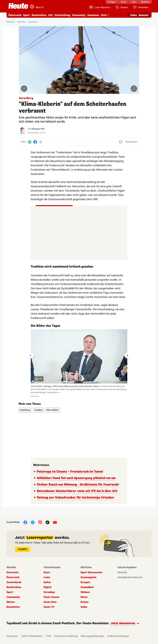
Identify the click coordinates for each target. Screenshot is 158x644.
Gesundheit (87, 587)
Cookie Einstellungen (118, 636)
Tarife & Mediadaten (32, 636)
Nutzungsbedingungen (92, 636)
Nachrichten (39, 15)
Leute (47, 577)
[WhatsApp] (30, 142)
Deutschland (14, 582)
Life (50, 15)
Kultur (47, 582)
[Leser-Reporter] (100, 7)
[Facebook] (35, 142)
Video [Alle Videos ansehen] (134, 15)
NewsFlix (122, 572)
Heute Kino (50, 602)
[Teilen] (41, 142)
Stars (47, 572)
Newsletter (13, 607)
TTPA (48, 636)
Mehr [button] (104, 15)
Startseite (10, 22)
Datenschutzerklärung (66, 636)
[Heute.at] (18, 6)
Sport (26, 15)
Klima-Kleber (53, 410)
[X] (33, 522)
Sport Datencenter (92, 572)
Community (79, 15)
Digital (47, 587)
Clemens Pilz (38, 129)
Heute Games (51, 597)
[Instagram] (40, 522)
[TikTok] (48, 522)
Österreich (15, 15)
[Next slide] (127, 355)
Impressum (12, 636)
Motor (84, 597)
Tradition (38, 410)
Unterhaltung (62, 15)
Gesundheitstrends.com (130, 577)
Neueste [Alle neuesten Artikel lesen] (144, 15)
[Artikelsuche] (122, 7)
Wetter (11, 602)
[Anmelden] (141, 7)
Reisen (84, 602)
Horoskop (49, 592)
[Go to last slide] (31, 355)
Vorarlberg (33, 22)
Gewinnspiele (88, 577)
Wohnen (85, 592)
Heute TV (49, 607)
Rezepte (85, 582)
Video (84, 607)
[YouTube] (55, 522)
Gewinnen (93, 15)
